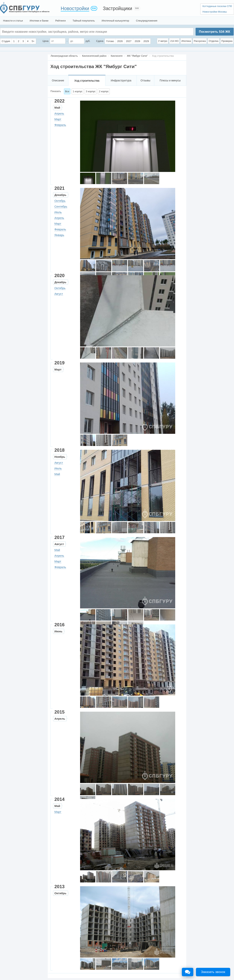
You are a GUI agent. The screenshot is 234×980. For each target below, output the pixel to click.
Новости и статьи (13, 21)
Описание (58, 80)
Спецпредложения (147, 21)
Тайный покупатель (84, 21)
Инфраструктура (121, 80)
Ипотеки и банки (39, 21)
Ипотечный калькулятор (115, 21)
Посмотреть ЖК (214, 32)
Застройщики (118, 8)
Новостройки (75, 8)
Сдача (100, 41)
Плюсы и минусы (170, 80)
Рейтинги (60, 21)
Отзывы (145, 80)
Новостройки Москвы (215, 12)
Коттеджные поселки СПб (217, 6)
